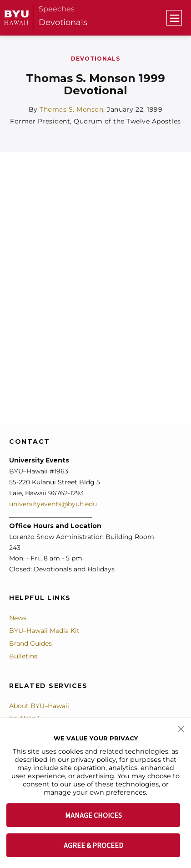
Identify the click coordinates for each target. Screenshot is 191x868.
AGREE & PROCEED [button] (93, 845)
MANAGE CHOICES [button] (93, 815)
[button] (181, 728)
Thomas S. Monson (71, 109)
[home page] (17, 18)
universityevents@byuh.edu (53, 504)
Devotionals (63, 22)
